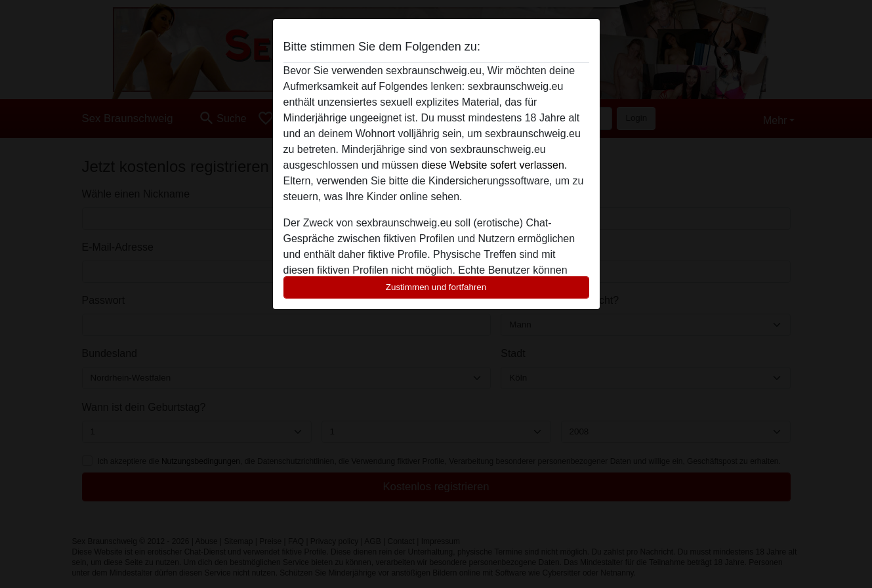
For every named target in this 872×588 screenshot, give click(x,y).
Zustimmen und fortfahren (436, 287)
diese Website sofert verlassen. (494, 165)
